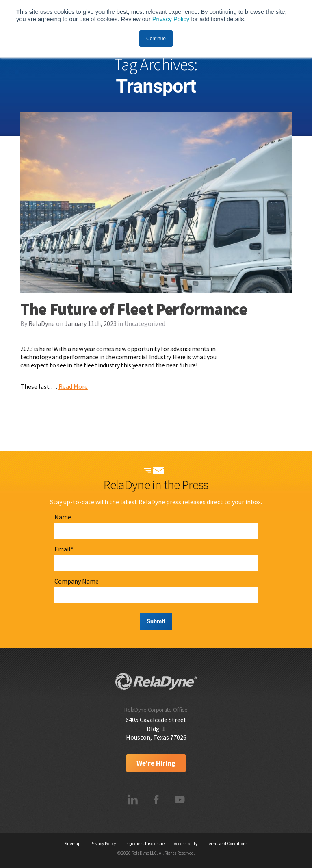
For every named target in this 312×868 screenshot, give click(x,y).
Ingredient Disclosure (145, 844)
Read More (73, 386)
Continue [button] (156, 39)
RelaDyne (42, 323)
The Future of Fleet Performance (134, 309)
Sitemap (73, 844)
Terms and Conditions (227, 844)
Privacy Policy (171, 19)
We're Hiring (156, 763)
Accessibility (186, 844)
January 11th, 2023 (91, 323)
